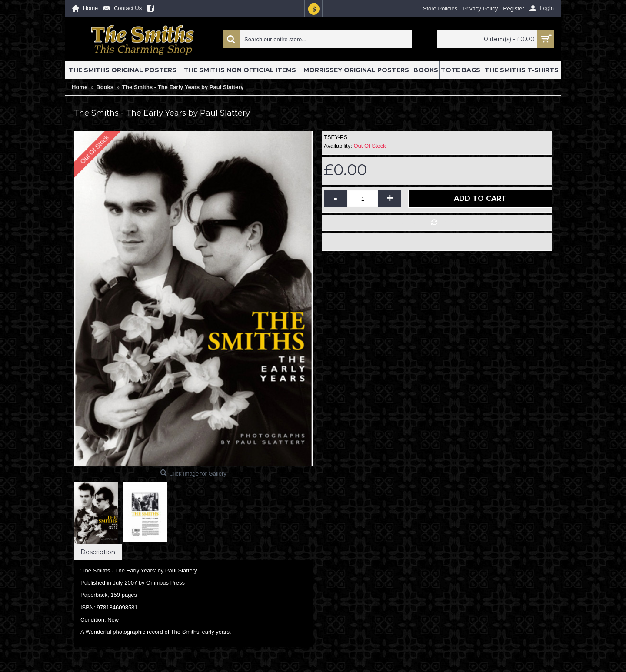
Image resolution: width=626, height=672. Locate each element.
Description (98, 552)
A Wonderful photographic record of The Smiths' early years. (156, 632)
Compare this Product (471, 222)
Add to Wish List (395, 222)
